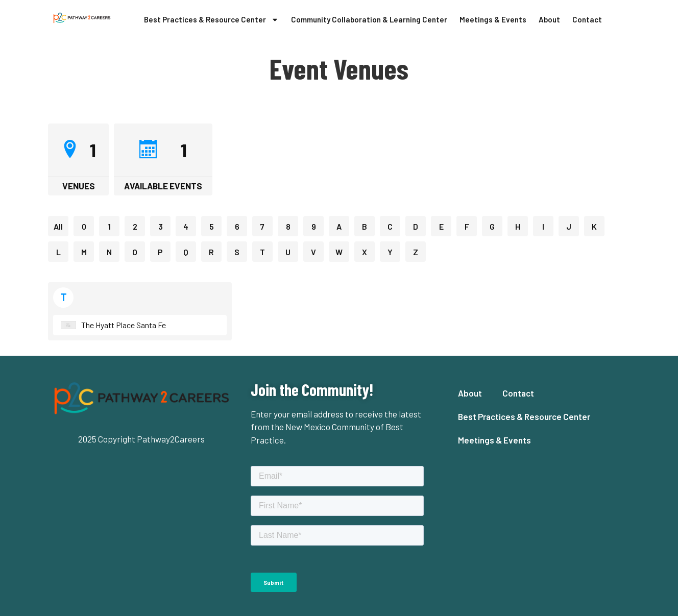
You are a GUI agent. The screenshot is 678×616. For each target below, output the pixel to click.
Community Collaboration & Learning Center (369, 19)
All (58, 226)
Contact (587, 19)
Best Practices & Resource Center (211, 20)
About (549, 19)
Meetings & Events (493, 19)
